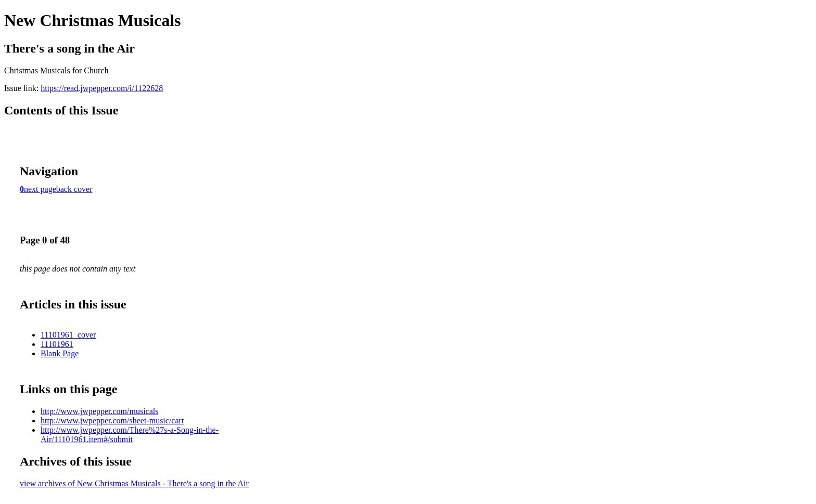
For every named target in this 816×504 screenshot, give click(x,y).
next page (40, 189)
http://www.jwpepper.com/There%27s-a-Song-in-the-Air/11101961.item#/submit (130, 435)
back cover (74, 189)
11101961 (57, 344)
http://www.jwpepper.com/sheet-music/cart (112, 421)
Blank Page (60, 353)
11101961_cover (68, 335)
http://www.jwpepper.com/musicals (99, 411)
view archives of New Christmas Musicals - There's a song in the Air (134, 483)
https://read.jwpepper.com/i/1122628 (102, 88)
